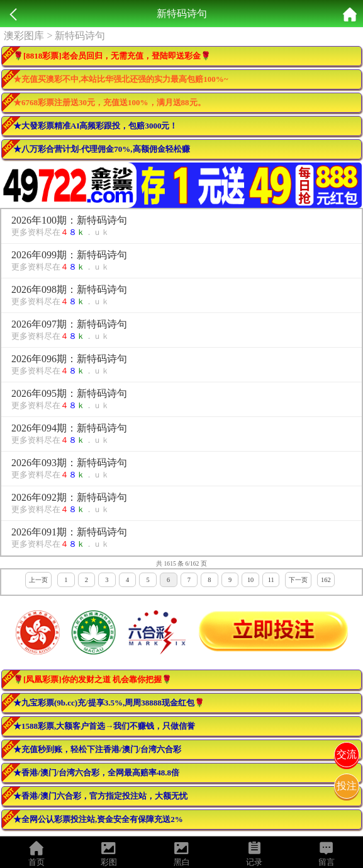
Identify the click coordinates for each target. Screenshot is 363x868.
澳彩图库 (24, 36)
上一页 (38, 580)
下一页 (298, 580)
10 (250, 580)
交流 (347, 754)
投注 (347, 786)
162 (326, 580)
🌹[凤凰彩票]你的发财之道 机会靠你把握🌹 (92, 679)
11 (271, 580)
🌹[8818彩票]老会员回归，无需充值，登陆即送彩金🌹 (112, 56)
